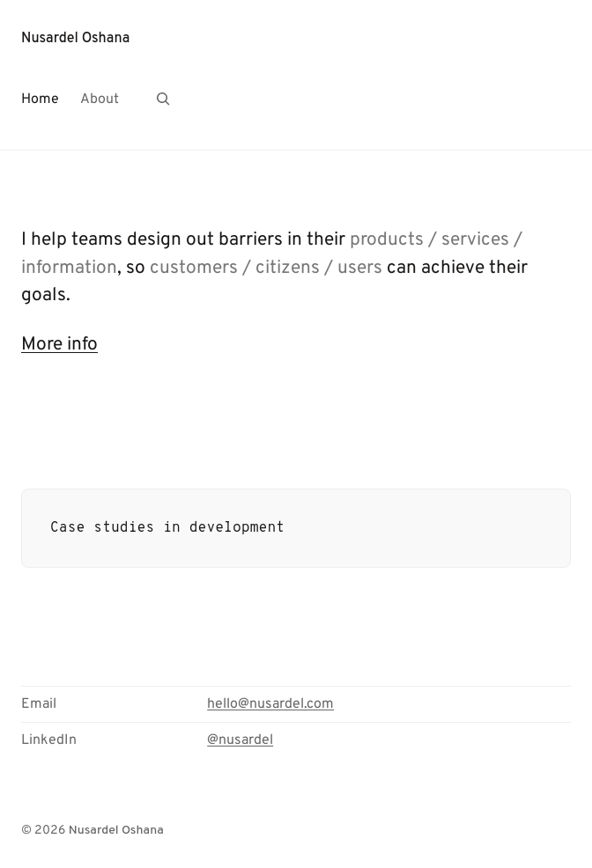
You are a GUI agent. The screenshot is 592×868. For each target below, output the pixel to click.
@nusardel (240, 740)
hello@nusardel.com (270, 704)
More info (59, 345)
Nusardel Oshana (75, 39)
